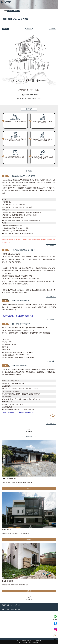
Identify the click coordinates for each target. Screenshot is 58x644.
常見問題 (29, 29)
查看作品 (29, 488)
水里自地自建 (7, 530)
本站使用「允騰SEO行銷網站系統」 (29, 643)
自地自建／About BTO (14, 11)
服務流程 (5, 29)
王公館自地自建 (7, 581)
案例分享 (53, 29)
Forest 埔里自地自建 (9, 478)
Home (4, 11)
